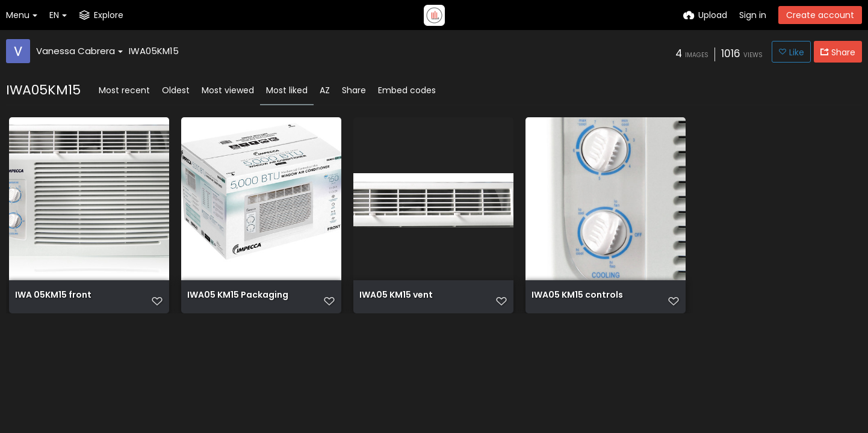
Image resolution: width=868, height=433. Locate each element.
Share (354, 90)
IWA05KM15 (154, 51)
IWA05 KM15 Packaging (238, 296)
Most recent (124, 90)
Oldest (176, 90)
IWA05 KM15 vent (396, 296)
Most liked (287, 90)
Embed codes (407, 90)
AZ (325, 90)
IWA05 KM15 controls (577, 296)
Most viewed (228, 90)
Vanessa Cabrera (79, 51)
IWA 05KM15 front (53, 296)
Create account (820, 15)
